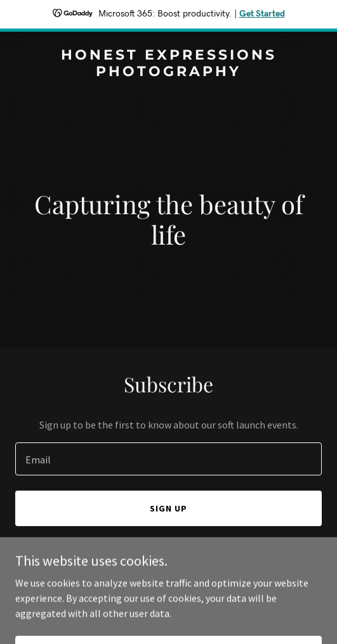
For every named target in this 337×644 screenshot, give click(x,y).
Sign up (168, 508)
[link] (168, 72)
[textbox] (168, 459)
